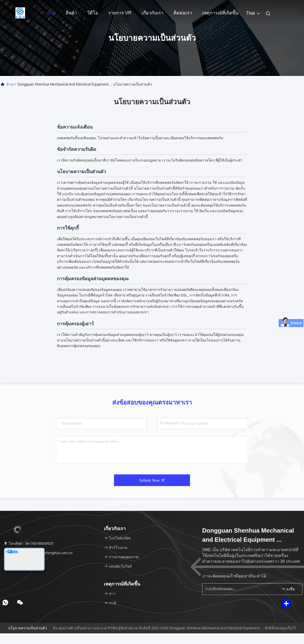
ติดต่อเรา (183, 13)
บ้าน (51, 13)
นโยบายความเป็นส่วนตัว (27, 628)
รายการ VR (120, 13)
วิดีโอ (93, 13)
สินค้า (71, 13)
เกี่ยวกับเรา (153, 13)
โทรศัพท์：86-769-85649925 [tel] (28, 544)
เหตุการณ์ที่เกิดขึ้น (220, 13)
